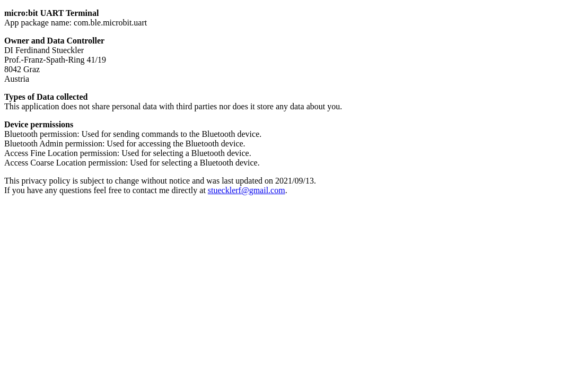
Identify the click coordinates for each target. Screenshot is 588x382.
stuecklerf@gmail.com (247, 190)
